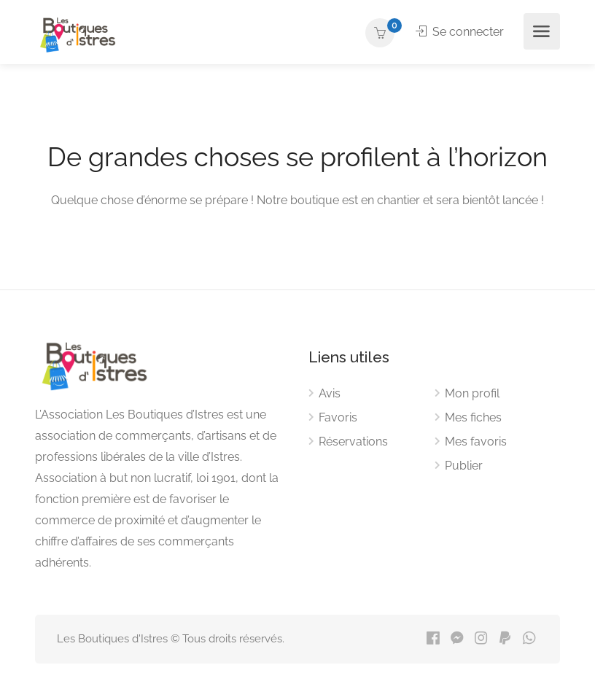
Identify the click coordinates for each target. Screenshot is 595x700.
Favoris (338, 417)
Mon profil (472, 393)
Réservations (353, 442)
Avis (330, 393)
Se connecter (460, 32)
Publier (464, 466)
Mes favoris (476, 442)
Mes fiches (473, 417)
